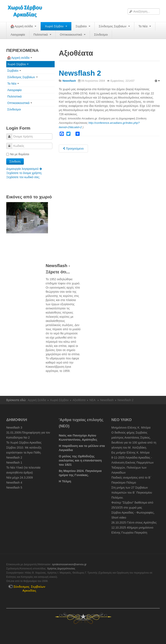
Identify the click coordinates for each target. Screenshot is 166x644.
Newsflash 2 (80, 73)
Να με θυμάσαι (18, 154)
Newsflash (107, 400)
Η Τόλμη (65, 481)
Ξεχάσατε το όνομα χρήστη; (24, 173)
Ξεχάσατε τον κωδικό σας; (23, 177)
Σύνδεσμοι (101, 35)
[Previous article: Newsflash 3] (73, 149)
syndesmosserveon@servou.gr (69, 564)
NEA (93, 400)
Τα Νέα (145, 26)
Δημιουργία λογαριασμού (24, 169)
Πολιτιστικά (42, 35)
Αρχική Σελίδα (37, 400)
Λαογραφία (18, 35)
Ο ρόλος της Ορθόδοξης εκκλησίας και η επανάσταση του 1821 (81, 460)
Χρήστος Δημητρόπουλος (61, 569)
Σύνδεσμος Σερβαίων (114, 26)
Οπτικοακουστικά (73, 35)
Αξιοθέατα (79, 400)
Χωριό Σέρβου (56, 26)
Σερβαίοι (83, 26)
